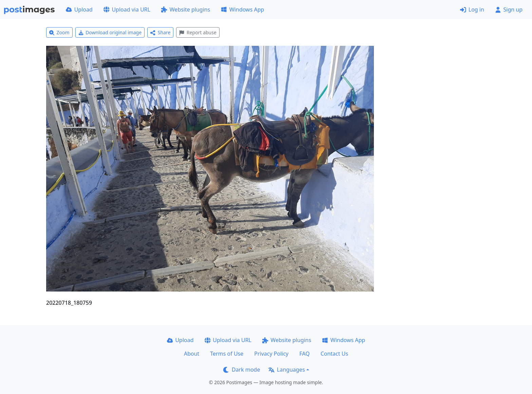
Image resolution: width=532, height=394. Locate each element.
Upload (79, 10)
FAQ (304, 354)
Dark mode (242, 370)
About (192, 354)
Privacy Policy (271, 354)
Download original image (110, 32)
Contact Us (334, 354)
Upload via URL (127, 10)
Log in (472, 10)
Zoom (59, 32)
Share (160, 32)
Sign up (509, 10)
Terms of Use (227, 354)
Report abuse (198, 32)
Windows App (242, 10)
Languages (287, 370)
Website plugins (186, 10)
